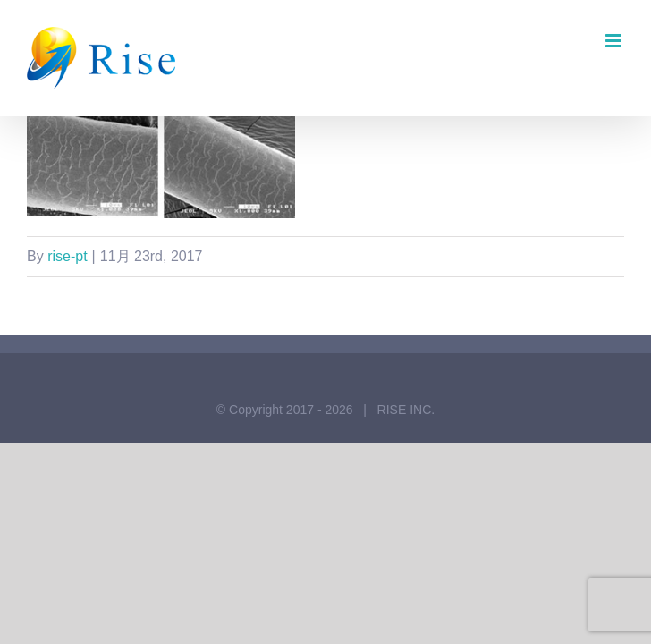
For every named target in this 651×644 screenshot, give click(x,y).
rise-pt (67, 256)
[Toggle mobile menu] (615, 41)
